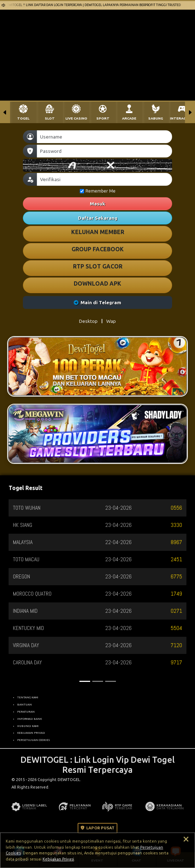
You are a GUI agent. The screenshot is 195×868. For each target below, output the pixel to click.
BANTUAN (25, 704)
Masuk (97, 204)
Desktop (88, 321)
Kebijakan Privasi (58, 859)
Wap (111, 321)
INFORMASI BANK (30, 719)
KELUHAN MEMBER (98, 232)
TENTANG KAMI (28, 697)
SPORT (103, 118)
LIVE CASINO (76, 118)
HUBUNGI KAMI (28, 726)
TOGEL (23, 118)
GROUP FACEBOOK (98, 249)
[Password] (104, 151)
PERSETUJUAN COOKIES (33, 740)
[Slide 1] (85, 681)
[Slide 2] (98, 681)
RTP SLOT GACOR (98, 266)
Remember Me (98, 191)
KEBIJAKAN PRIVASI (31, 733)
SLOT (50, 118)
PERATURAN (26, 712)
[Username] (104, 137)
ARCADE (129, 118)
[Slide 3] (111, 681)
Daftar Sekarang (98, 218)
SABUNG (156, 118)
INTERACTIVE (182, 118)
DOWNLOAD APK (97, 283)
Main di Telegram (97, 302)
